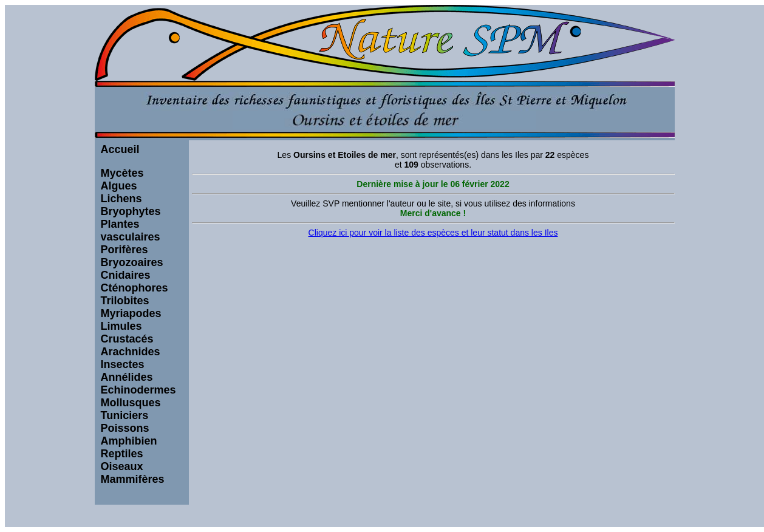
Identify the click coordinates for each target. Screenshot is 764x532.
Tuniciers (125, 415)
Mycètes (122, 173)
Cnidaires (126, 275)
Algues (119, 186)
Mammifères (133, 479)
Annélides (127, 377)
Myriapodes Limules (131, 320)
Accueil (120, 149)
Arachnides (131, 352)
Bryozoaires (132, 262)
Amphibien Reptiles (129, 447)
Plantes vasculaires (131, 230)
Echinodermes (138, 390)
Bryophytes (131, 211)
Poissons (125, 428)
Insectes (123, 364)
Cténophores (135, 288)
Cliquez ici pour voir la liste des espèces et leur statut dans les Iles (433, 233)
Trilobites (125, 301)
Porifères (124, 250)
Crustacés (127, 339)
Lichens (121, 199)
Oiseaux (122, 466)
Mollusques (131, 403)
